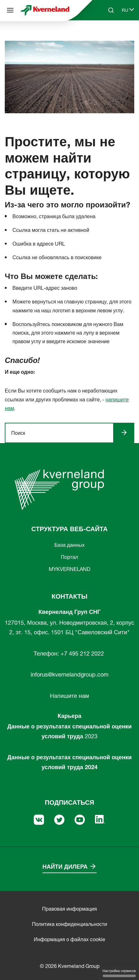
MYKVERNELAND (69, 569)
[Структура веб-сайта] (10, 10)
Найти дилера (65, 867)
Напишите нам (70, 696)
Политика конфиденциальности (69, 924)
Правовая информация (69, 909)
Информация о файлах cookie (69, 939)
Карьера (69, 716)
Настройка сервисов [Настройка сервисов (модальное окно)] (119, 973)
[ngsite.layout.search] (62, 433)
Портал (69, 557)
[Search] (111, 10)
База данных (70, 545)
